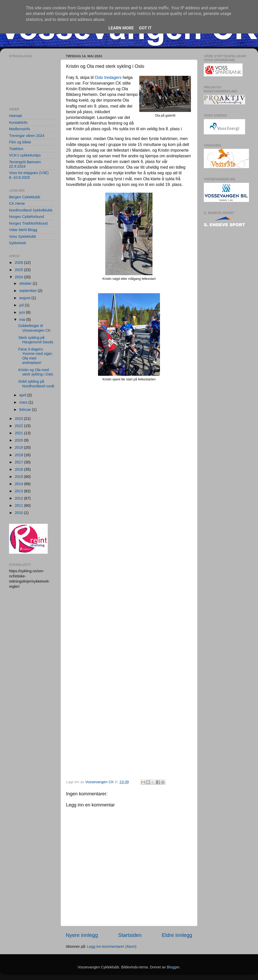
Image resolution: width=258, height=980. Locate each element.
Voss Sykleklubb (23, 236)
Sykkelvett (18, 243)
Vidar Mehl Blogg (23, 230)
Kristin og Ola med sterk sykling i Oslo (36, 372)
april (23, 395)
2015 (19, 477)
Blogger (173, 967)
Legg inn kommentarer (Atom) (112, 946)
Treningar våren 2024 (27, 136)
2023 (19, 419)
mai (23, 320)
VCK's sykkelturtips (25, 155)
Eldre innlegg (177, 935)
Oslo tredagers (108, 77)
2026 (19, 263)
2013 (19, 491)
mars (24, 402)
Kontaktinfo (18, 123)
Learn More (121, 28)
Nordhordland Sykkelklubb (31, 210)
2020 (19, 440)
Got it (145, 28)
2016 (19, 469)
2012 (19, 498)
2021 (19, 433)
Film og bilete (20, 142)
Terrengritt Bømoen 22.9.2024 (25, 164)
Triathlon (16, 149)
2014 (19, 484)
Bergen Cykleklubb (25, 197)
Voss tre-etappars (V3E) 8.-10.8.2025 (29, 175)
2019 (19, 447)
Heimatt (15, 116)
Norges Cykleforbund (26, 217)
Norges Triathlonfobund (28, 223)
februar (26, 410)
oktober (26, 283)
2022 (19, 426)
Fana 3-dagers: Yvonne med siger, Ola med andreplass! (35, 356)
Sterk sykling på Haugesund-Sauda (36, 340)
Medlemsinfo (20, 129)
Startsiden (130, 935)
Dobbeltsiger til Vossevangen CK (34, 328)
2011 (19, 505)
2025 (19, 270)
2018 (19, 455)
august (25, 298)
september (29, 291)
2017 (19, 462)
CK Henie (17, 203)
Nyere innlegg (82, 935)
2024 (19, 277)
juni (23, 312)
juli (22, 305)
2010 (19, 513)
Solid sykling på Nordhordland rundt (36, 384)
